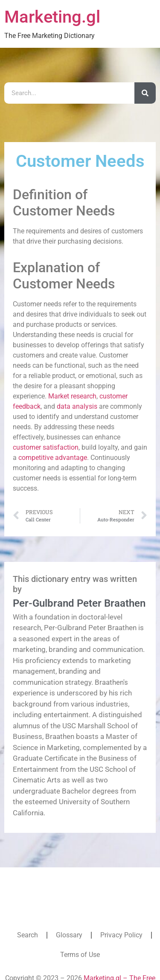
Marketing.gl (52, 17)
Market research (72, 396)
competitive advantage (53, 458)
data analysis (77, 406)
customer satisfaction (46, 447)
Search (28, 935)
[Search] (145, 93)
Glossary (69, 935)
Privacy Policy (121, 935)
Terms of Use (80, 955)
